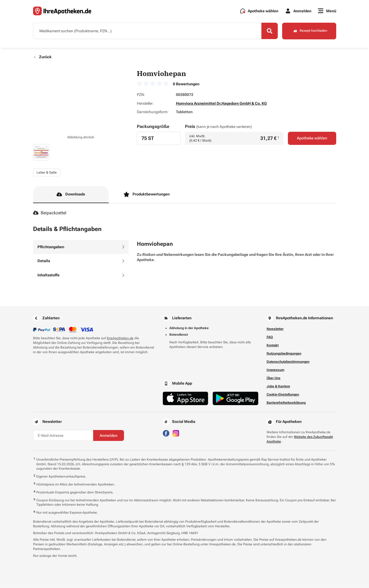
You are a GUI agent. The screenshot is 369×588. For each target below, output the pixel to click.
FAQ (270, 337)
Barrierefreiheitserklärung (286, 403)
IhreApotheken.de (120, 338)
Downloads (71, 195)
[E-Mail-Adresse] (63, 436)
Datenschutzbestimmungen (288, 362)
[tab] (81, 247)
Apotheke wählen (312, 138)
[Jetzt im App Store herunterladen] (186, 399)
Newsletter (275, 329)
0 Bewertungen (186, 84)
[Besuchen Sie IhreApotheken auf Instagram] (176, 433)
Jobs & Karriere (278, 387)
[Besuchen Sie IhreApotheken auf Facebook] (166, 433)
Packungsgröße (153, 126)
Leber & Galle (47, 172)
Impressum (275, 370)
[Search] (269, 31)
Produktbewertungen (147, 195)
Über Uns (274, 378)
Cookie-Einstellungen (283, 395)
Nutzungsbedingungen (284, 354)
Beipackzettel (50, 213)
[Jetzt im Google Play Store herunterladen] (235, 399)
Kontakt (273, 346)
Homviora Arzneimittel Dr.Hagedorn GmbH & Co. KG (221, 103)
